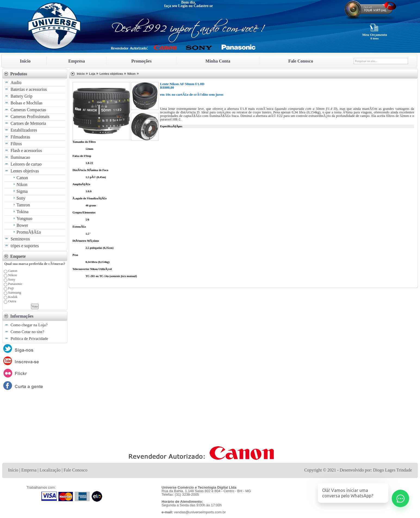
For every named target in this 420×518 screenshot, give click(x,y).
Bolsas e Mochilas (27, 103)
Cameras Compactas (28, 110)
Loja (92, 74)
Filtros (16, 144)
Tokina (23, 212)
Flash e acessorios (26, 151)
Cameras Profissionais (30, 117)
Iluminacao (20, 157)
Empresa (77, 61)
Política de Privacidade (29, 339)
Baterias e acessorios (29, 89)
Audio (16, 83)
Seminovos (20, 239)
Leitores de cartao (26, 164)
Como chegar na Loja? (29, 325)
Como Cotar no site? (27, 332)
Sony (21, 198)
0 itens (375, 38)
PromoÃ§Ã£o (29, 232)
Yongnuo (24, 218)
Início (25, 61)
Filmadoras (20, 137)
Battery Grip (21, 96)
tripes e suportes (25, 246)
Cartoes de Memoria (28, 123)
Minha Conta (218, 61)
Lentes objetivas (25, 171)
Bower (22, 225)
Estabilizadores (24, 130)
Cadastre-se (203, 6)
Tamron (23, 205)
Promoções (141, 61)
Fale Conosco (301, 61)
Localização (50, 470)
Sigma (22, 191)
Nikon (22, 184)
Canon (22, 178)
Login (183, 6)
